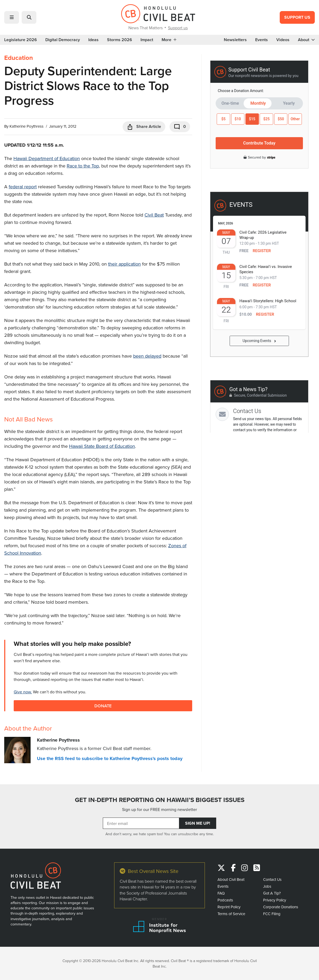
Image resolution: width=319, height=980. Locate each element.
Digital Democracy (63, 40)
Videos (283, 40)
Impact (147, 40)
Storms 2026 (120, 40)
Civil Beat (154, 215)
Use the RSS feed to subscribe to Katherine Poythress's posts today (110, 758)
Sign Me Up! (198, 823)
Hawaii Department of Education (47, 158)
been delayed (147, 356)
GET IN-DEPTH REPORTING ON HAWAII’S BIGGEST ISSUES (160, 800)
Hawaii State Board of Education (102, 446)
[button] (12, 17)
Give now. (23, 692)
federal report (23, 187)
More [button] (169, 40)
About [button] (306, 40)
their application (124, 264)
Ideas (93, 40)
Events (262, 40)
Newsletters (235, 40)
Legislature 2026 (21, 40)
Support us (178, 28)
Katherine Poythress (26, 126)
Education (19, 58)
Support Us (297, 17)
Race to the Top (83, 166)
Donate (103, 706)
